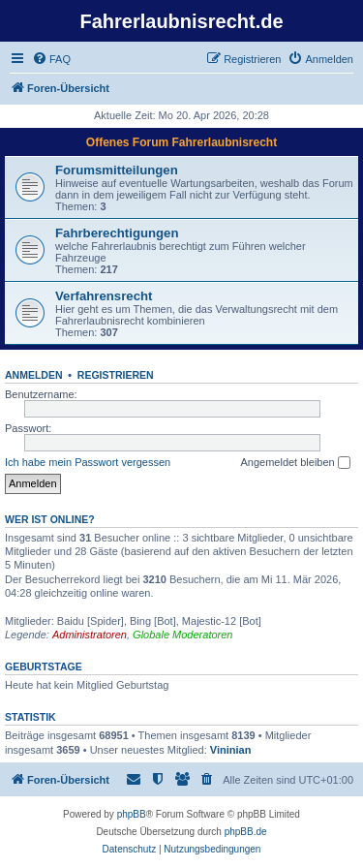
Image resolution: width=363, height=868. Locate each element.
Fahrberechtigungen (117, 233)
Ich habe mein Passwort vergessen (88, 462)
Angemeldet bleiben (295, 463)
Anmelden (34, 375)
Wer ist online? (50, 519)
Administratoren (90, 635)
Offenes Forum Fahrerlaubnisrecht (181, 142)
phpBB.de (246, 832)
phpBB (132, 814)
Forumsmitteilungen (117, 170)
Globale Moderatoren (182, 635)
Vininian (231, 750)
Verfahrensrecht (104, 296)
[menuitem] (51, 59)
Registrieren (116, 375)
